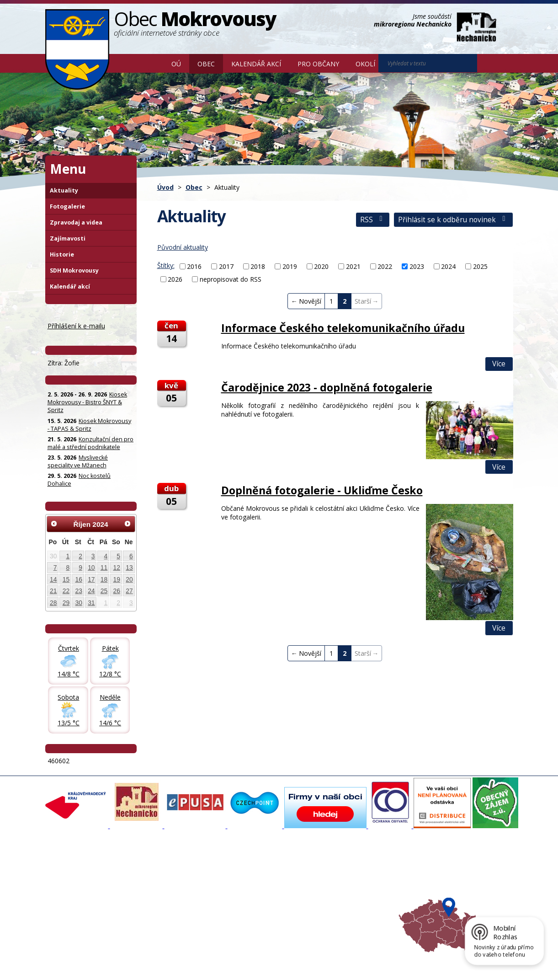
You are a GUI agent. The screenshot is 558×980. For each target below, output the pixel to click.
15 (66, 579)
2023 (417, 266)
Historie (62, 254)
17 (91, 579)
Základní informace (77, 871)
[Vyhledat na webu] (490, 64)
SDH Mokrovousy (74, 270)
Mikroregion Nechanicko (343, 888)
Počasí (319, 904)
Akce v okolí (326, 871)
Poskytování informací (81, 896)
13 (129, 568)
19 (117, 579)
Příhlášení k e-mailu (76, 326)
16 (78, 579)
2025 (480, 266)
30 (78, 603)
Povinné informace (76, 888)
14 (53, 579)
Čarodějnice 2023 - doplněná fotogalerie (327, 387)
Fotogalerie (67, 206)
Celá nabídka (68, 912)
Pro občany (318, 64)
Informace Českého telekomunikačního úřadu (343, 328)
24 (91, 591)
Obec (206, 64)
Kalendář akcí (256, 64)
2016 (194, 266)
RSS (373, 220)
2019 (290, 266)
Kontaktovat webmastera (141, 959)
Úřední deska (69, 904)
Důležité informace (249, 896)
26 (117, 591)
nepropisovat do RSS (231, 279)
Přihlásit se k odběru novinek (453, 220)
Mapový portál (243, 871)
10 (91, 568)
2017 (226, 266)
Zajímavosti (68, 238)
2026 (175, 279)
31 (91, 603)
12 (117, 568)
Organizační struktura (80, 879)
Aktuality (64, 190)
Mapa (317, 912)
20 (129, 579)
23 (78, 591)
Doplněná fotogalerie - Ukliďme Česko (322, 490)
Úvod (150, 63)
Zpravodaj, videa (160, 888)
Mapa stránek (198, 959)
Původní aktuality (183, 247)
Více (499, 364)
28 (53, 603)
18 (104, 579)
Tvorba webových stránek (118, 967)
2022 (385, 266)
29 (66, 603)
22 (66, 591)
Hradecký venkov (334, 896)
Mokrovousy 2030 (248, 888)
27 (129, 591)
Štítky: (166, 265)
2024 (448, 266)
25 (104, 591)
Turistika (321, 879)
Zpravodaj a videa (76, 222)
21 (53, 591)
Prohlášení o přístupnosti (255, 959)
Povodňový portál (248, 879)
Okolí (365, 64)
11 (104, 568)
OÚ (176, 64)
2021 (353, 266)
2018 (258, 266)
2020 (321, 266)
